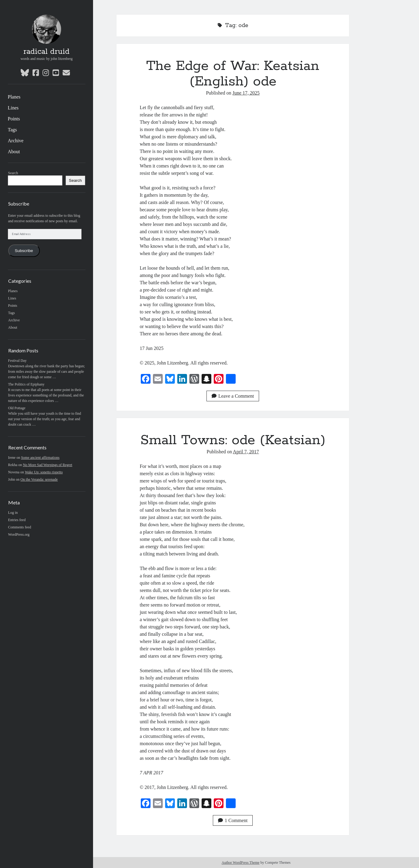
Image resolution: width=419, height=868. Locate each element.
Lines (13, 108)
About (14, 152)
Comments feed (20, 527)
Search (13, 173)
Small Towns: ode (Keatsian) (233, 440)
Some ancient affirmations (40, 458)
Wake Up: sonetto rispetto (44, 472)
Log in (13, 513)
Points (14, 119)
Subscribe (24, 251)
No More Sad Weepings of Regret (47, 465)
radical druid (47, 52)
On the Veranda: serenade (39, 479)
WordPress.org (19, 534)
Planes (14, 97)
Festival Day (17, 361)
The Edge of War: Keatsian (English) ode (233, 74)
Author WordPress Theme (241, 863)
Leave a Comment (233, 396)
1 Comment (233, 820)
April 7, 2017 (246, 452)
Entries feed (17, 520)
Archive (16, 141)
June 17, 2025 (246, 93)
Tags (12, 130)
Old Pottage (17, 408)
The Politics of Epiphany (26, 384)
